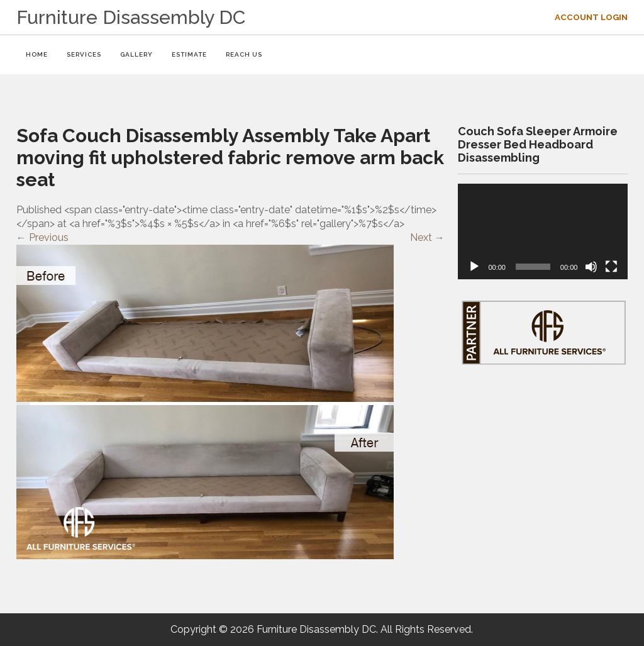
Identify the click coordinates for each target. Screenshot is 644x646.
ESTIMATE (189, 54)
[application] (543, 231)
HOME (37, 54)
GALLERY (136, 54)
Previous (42, 237)
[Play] (474, 267)
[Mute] (591, 267)
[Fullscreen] (611, 267)
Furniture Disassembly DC (131, 17)
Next (427, 237)
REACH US (244, 54)
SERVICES (84, 54)
